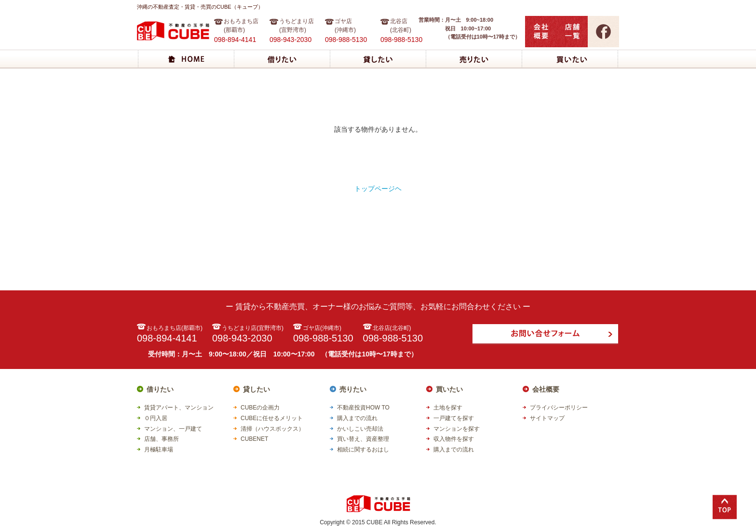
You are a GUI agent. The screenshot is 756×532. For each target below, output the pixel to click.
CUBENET (254, 439)
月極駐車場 (159, 450)
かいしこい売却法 (360, 429)
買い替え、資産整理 (363, 439)
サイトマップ (547, 418)
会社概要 (546, 389)
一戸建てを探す (454, 418)
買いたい (449, 389)
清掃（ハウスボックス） (272, 429)
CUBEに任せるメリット (272, 418)
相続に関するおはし (363, 450)
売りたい (353, 389)
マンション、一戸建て (173, 429)
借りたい (160, 389)
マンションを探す (457, 429)
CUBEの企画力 (260, 408)
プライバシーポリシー (559, 408)
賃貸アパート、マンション (179, 408)
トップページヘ (378, 189)
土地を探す (448, 408)
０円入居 (156, 418)
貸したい (256, 389)
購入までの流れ (357, 418)
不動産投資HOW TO (363, 408)
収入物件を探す (454, 439)
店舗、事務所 (162, 439)
